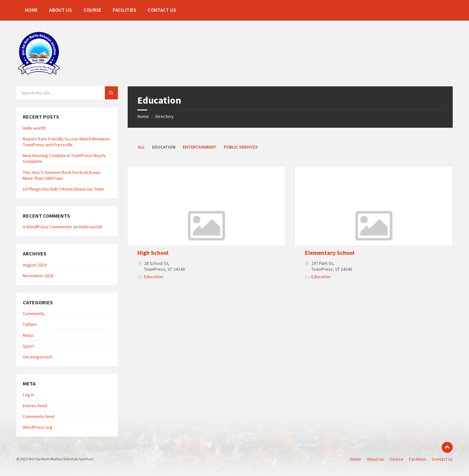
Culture (30, 324)
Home (143, 116)
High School (153, 253)
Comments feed (39, 416)
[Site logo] (39, 74)
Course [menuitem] (397, 459)
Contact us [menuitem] (442, 459)
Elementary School (330, 253)
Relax (28, 335)
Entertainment (200, 147)
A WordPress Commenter (48, 227)
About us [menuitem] (375, 459)
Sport (28, 346)
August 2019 (35, 265)
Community (34, 313)
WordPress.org (38, 427)
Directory (164, 116)
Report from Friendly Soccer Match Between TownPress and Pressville (66, 142)
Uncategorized (37, 357)
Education (154, 277)
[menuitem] (31, 10)
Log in (28, 395)
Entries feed (35, 406)
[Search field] (67, 93)
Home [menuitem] (355, 459)
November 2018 (38, 276)
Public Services (241, 147)
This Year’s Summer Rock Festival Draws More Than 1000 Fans (62, 175)
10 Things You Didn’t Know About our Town (64, 189)
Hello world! (34, 128)
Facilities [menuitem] (418, 459)
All (141, 147)
